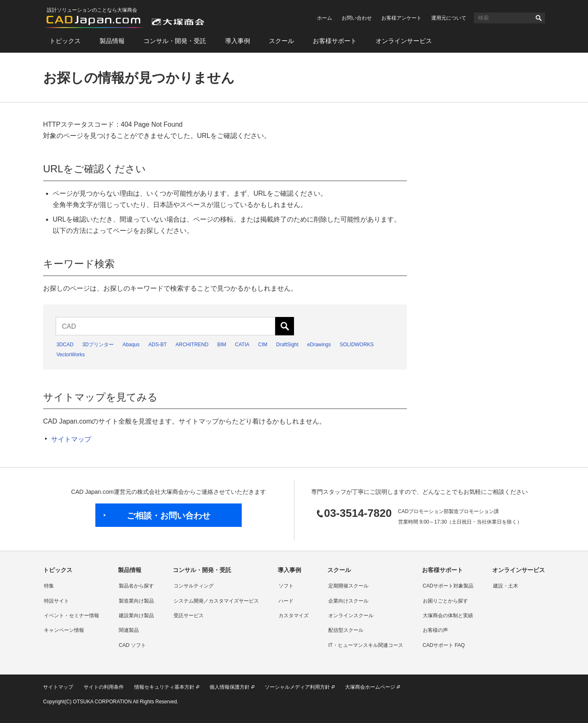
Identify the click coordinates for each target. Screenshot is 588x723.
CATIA (242, 345)
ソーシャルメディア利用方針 (297, 687)
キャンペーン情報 (64, 630)
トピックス (65, 41)
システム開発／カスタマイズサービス (216, 601)
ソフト (286, 586)
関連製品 (129, 630)
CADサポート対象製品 (448, 586)
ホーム (325, 18)
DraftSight (287, 345)
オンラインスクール (351, 616)
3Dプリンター (98, 345)
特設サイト (56, 601)
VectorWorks (71, 355)
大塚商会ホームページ (370, 687)
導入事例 (238, 41)
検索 (539, 18)
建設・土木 (506, 586)
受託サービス (189, 616)
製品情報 (112, 41)
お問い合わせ (357, 18)
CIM (263, 345)
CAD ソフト (132, 645)
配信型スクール (346, 630)
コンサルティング (194, 586)
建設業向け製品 (136, 616)
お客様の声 (435, 630)
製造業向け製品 (136, 601)
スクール (281, 41)
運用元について (449, 18)
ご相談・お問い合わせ (169, 516)
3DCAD (65, 345)
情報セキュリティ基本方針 (164, 687)
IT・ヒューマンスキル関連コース (366, 645)
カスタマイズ (294, 616)
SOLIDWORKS (357, 345)
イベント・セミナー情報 (72, 616)
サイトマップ (71, 439)
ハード (286, 601)
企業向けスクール (348, 601)
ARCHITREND (192, 345)
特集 (49, 586)
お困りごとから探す (445, 601)
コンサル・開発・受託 (175, 41)
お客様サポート (335, 41)
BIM (221, 345)
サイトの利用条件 (104, 687)
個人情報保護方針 (230, 687)
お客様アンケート (401, 18)
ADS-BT (158, 345)
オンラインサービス (404, 41)
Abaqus (131, 345)
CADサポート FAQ (444, 645)
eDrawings (319, 345)
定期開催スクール (348, 586)
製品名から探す (136, 586)
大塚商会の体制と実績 (448, 616)
